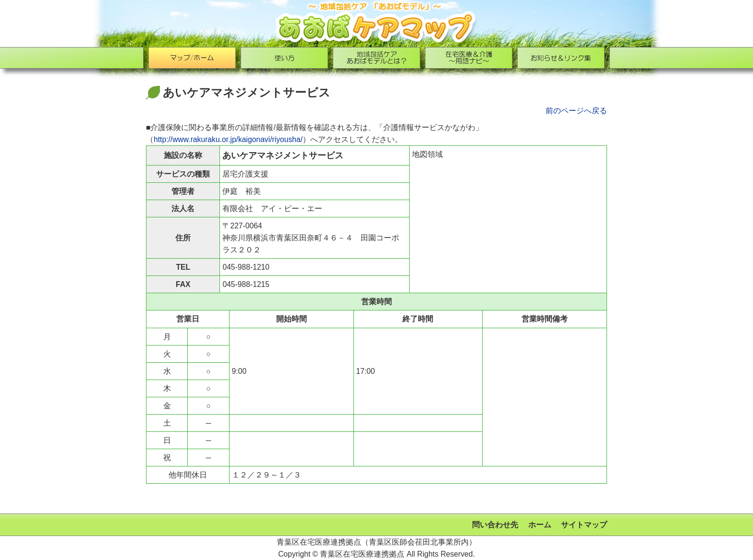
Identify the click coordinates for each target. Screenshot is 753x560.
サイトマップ (584, 525)
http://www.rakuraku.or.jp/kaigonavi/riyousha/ (228, 139)
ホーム (540, 525)
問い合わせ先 (495, 525)
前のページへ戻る (576, 111)
